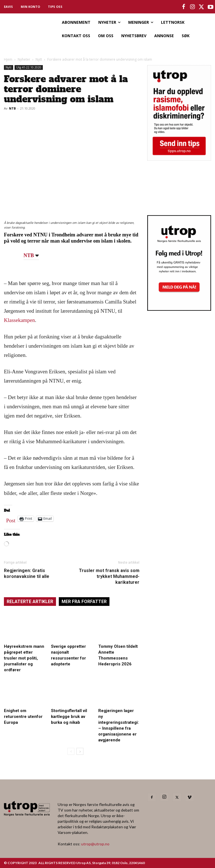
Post (11, 519)
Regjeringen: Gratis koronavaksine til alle (27, 573)
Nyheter (24, 59)
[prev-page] (71, 751)
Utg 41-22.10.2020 (29, 67)
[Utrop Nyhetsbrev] (179, 309)
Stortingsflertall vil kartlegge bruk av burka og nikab (69, 717)
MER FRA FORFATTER (84, 602)
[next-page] (80, 751)
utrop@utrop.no (95, 844)
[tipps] (179, 159)
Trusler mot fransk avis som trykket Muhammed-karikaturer (109, 576)
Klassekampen (19, 320)
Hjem (8, 59)
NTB (12, 108)
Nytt (39, 59)
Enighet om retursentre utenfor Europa (23, 717)
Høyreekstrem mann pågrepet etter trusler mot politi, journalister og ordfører (24, 658)
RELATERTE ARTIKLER (30, 602)
